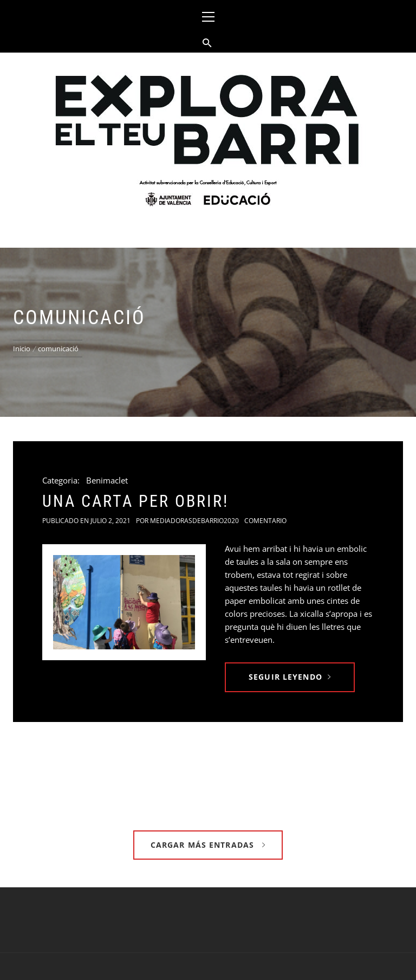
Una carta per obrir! (135, 501)
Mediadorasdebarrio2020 (194, 521)
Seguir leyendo (290, 677)
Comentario (265, 521)
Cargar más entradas (208, 845)
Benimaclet (107, 480)
